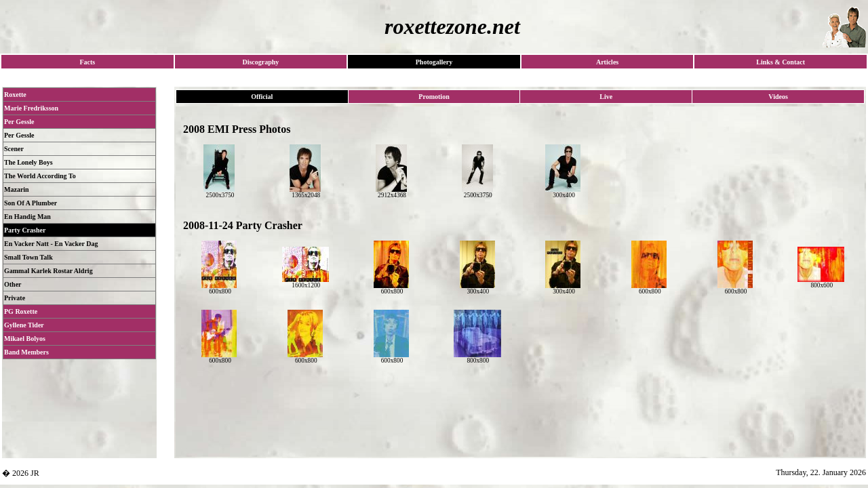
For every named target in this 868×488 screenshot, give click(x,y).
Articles (607, 62)
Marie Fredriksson (31, 108)
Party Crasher (25, 230)
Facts (87, 62)
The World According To (40, 176)
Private (15, 298)
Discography (260, 62)
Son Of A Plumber (31, 203)
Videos (778, 97)
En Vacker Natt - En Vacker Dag (51, 244)
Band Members (26, 352)
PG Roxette (21, 311)
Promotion (434, 97)
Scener (14, 149)
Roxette (15, 95)
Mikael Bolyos (25, 339)
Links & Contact (781, 62)
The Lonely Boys (28, 162)
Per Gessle (19, 122)
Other (13, 284)
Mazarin (17, 189)
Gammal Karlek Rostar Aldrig (48, 271)
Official (262, 97)
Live (606, 97)
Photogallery (434, 62)
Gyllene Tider (24, 325)
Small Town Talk (28, 257)
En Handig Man (27, 217)
